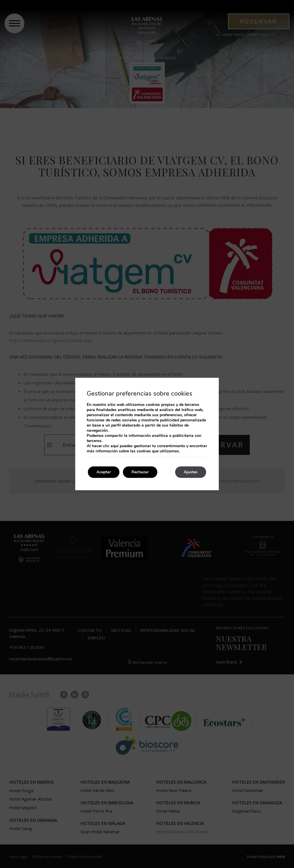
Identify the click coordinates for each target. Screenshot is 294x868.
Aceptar (104, 472)
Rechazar (140, 472)
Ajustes (191, 472)
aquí (115, 446)
